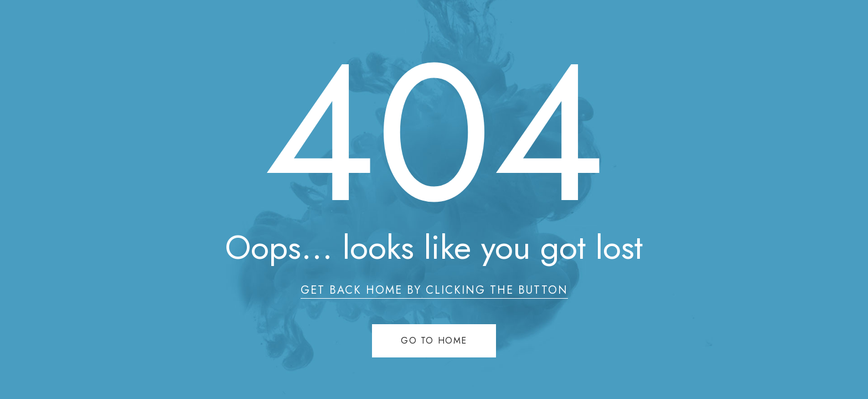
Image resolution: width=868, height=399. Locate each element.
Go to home (434, 341)
